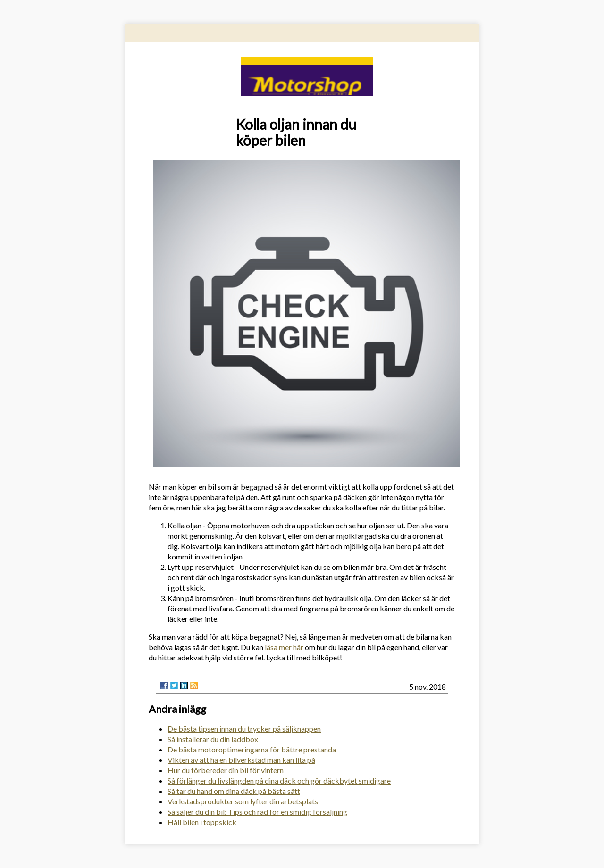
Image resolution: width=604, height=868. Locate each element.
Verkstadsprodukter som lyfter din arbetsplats (243, 801)
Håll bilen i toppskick (202, 822)
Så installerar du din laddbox (213, 739)
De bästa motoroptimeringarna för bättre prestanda (252, 749)
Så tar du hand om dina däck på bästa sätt (234, 791)
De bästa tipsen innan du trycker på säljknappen (244, 729)
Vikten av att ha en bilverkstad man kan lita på (241, 760)
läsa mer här (284, 647)
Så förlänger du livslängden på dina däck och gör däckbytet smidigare (279, 780)
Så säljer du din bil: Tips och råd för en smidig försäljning (257, 812)
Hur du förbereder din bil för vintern (226, 770)
